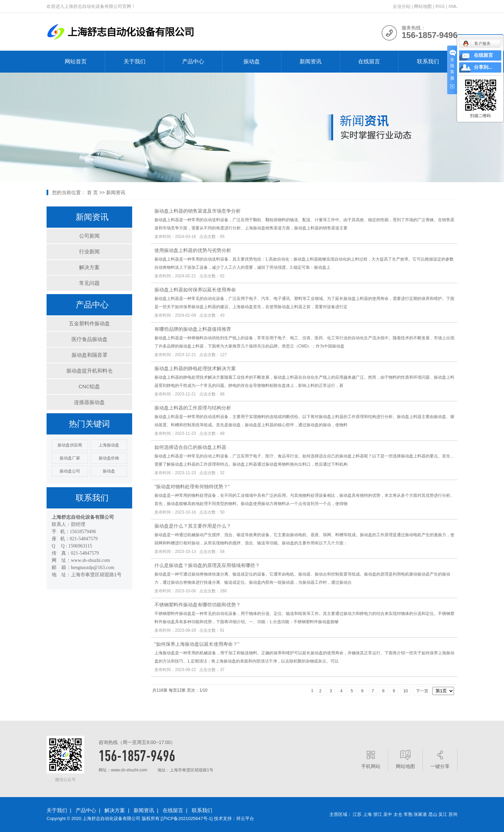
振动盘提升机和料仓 (90, 371)
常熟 (408, 814)
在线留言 (369, 61)
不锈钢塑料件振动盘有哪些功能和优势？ (198, 605)
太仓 (398, 814)
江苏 (357, 814)
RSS (440, 6)
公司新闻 (89, 236)
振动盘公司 (70, 471)
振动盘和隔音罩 (90, 355)
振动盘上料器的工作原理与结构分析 (193, 408)
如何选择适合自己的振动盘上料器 (190, 447)
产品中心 (193, 61)
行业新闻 (89, 251)
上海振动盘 (109, 445)
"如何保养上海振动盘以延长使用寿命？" (197, 644)
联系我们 (428, 61)
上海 (367, 814)
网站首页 (76, 61)
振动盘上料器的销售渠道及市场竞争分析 (198, 211)
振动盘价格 (109, 458)
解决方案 (89, 267)
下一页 (422, 691)
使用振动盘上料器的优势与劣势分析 (193, 250)
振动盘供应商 (70, 445)
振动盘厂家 (70, 458)
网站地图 (423, 6)
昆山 (433, 814)
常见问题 (89, 283)
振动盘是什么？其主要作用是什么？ (193, 526)
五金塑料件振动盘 (89, 323)
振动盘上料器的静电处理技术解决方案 (195, 368)
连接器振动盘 (89, 402)
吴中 (388, 814)
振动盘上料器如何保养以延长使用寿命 (195, 290)
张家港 (420, 814)
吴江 (443, 814)
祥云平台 (245, 818)
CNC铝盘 (90, 386)
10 (406, 691)
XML (453, 6)
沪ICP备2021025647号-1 (187, 818)
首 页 (92, 192)
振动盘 (252, 61)
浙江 (378, 814)
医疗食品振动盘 (90, 339)
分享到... (483, 67)
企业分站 (402, 6)
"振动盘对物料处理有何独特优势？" (192, 487)
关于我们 (135, 61)
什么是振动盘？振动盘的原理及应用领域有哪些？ (207, 565)
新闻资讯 (311, 61)
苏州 (453, 814)
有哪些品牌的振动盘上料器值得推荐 (193, 329)
